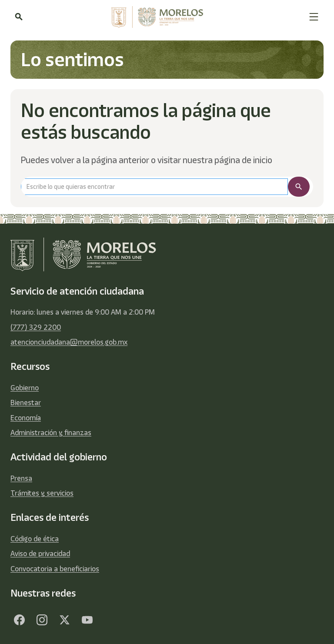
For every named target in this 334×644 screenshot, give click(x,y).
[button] (314, 17)
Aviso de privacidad (40, 553)
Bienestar (26, 402)
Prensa (21, 478)
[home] (166, 17)
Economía (26, 418)
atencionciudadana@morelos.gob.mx (69, 342)
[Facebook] (19, 620)
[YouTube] (87, 620)
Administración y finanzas (51, 433)
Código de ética (35, 539)
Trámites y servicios (42, 493)
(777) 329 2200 (36, 327)
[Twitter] (64, 620)
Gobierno (25, 388)
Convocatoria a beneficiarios (55, 569)
